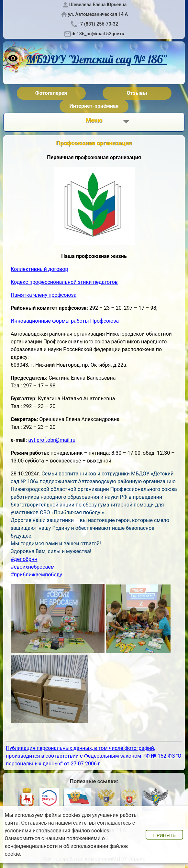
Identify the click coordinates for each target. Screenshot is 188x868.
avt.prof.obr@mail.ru (52, 440)
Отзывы (137, 93)
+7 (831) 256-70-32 (98, 24)
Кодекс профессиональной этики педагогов (64, 282)
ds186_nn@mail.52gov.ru (98, 34)
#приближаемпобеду (36, 575)
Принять (165, 835)
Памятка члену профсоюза (44, 295)
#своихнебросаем (33, 567)
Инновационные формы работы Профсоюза (65, 321)
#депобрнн (24, 559)
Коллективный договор (39, 269)
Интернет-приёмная (94, 106)
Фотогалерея (51, 93)
